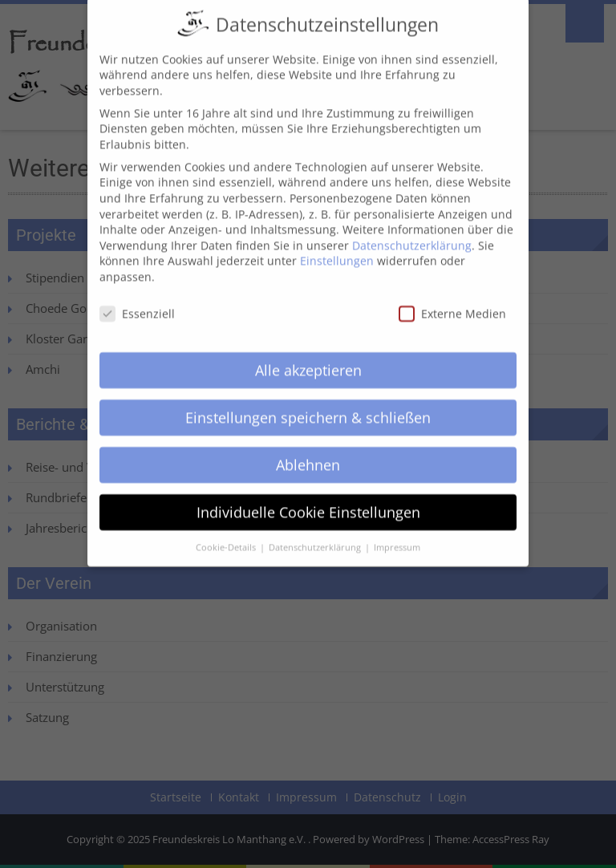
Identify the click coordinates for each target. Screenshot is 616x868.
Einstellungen (337, 247)
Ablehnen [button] (308, 450)
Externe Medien (452, 299)
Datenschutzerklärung (412, 231)
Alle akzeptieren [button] (308, 355)
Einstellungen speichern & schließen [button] (308, 403)
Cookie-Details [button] (227, 533)
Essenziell (137, 299)
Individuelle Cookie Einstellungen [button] (308, 497)
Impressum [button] (397, 533)
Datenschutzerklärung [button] (316, 533)
